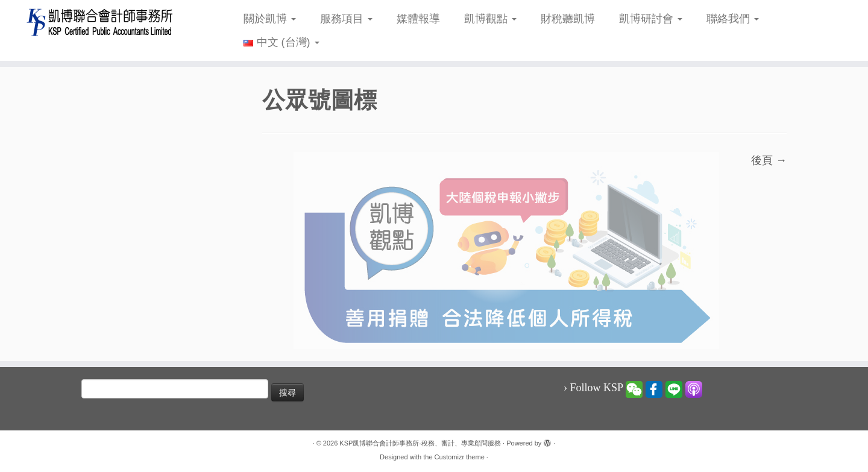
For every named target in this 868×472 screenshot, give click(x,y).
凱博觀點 (490, 19)
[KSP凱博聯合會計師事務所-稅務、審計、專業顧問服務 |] (100, 22)
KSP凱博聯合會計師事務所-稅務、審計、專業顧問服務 (420, 443)
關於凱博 (270, 19)
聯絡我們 (733, 19)
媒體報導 (418, 19)
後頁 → (769, 160)
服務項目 (346, 19)
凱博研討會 (651, 19)
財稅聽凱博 (568, 19)
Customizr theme (460, 457)
